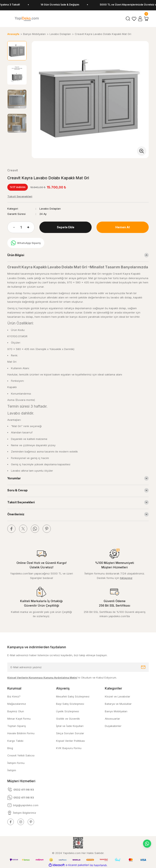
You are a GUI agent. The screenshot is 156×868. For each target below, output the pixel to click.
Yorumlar (14, 478)
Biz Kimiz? (14, 696)
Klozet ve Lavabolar (118, 696)
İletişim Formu (16, 763)
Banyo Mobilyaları (116, 711)
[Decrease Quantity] (11, 227)
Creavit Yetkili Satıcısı (21, 755)
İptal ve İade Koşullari (70, 726)
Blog (10, 748)
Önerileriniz (16, 514)
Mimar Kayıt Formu (19, 719)
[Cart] (146, 19)
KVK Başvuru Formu (69, 748)
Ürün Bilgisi (16, 255)
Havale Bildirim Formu (21, 733)
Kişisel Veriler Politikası (70, 741)
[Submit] (143, 667)
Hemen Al (123, 227)
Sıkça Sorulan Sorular (70, 733)
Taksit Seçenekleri (21, 502)
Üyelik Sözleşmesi (68, 711)
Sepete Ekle (66, 227)
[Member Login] (140, 19)
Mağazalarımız (17, 704)
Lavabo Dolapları (50, 209)
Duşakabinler (113, 726)
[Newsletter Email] (78, 667)
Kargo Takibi (15, 741)
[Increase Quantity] (31, 227)
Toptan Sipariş (17, 726)
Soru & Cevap (17, 490)
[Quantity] (21, 227)
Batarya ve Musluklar (118, 704)
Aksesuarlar (112, 719)
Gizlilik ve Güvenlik (68, 719)
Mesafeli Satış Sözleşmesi (73, 696)
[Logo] (27, 19)
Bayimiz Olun (16, 711)
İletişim (12, 770)
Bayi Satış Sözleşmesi (70, 704)
